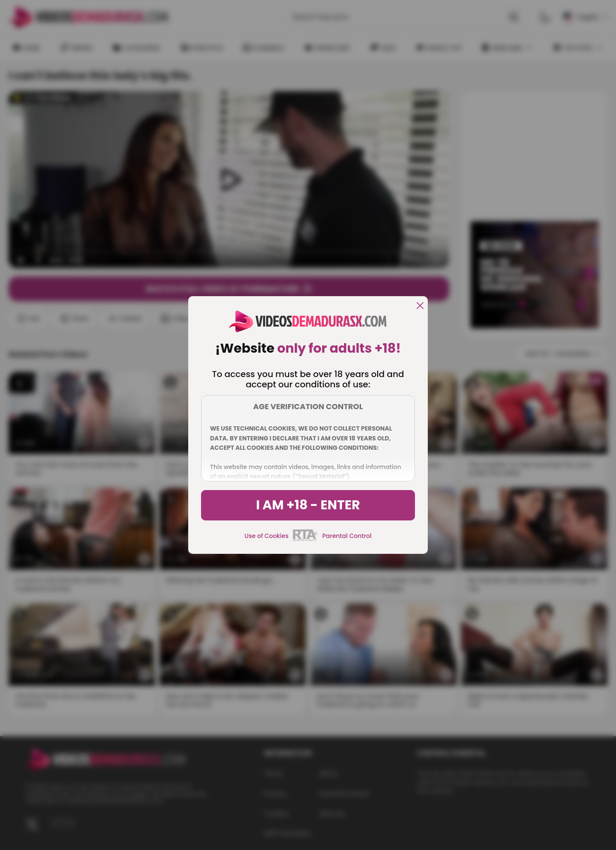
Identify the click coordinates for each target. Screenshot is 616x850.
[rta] (305, 540)
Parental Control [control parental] (347, 536)
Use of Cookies (267, 536)
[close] (420, 306)
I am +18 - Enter (308, 505)
